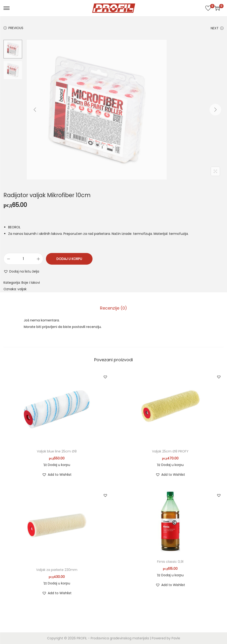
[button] (21, 271)
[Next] (215, 110)
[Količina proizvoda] (23, 259)
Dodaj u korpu (69, 259)
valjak (22, 289)
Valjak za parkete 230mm (57, 570)
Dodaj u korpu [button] (57, 465)
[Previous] (35, 110)
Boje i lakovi (31, 283)
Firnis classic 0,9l (170, 562)
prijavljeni (50, 327)
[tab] (113, 308)
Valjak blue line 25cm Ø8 (57, 451)
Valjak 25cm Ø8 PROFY (170, 451)
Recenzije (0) (113, 308)
